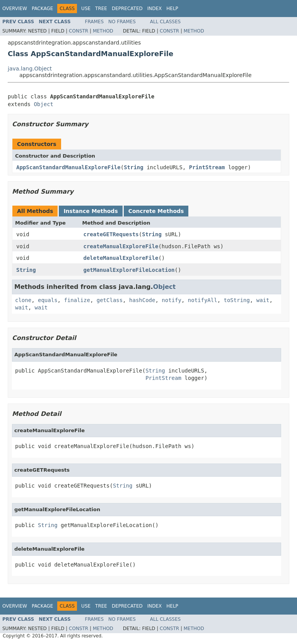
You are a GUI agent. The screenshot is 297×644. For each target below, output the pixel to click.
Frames (95, 22)
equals (48, 300)
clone (23, 300)
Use (86, 9)
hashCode (142, 300)
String (134, 167)
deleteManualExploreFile (121, 258)
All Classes (165, 22)
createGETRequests (111, 234)
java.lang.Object (30, 69)
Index (155, 9)
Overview (15, 9)
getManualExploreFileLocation (129, 270)
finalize (77, 300)
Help (172, 9)
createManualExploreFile (121, 246)
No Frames (122, 22)
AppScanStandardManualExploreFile (68, 167)
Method (103, 31)
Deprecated (127, 9)
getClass (110, 300)
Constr (79, 31)
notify (172, 300)
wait (263, 300)
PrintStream (207, 167)
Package (42, 9)
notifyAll (203, 300)
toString (237, 300)
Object (44, 104)
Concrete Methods (156, 211)
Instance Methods (90, 211)
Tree (101, 9)
